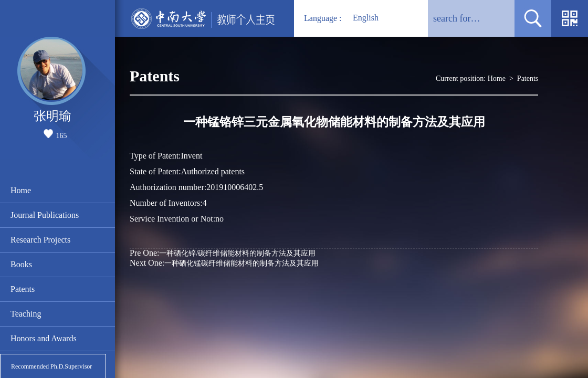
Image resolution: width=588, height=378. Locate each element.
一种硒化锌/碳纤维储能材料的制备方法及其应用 (223, 253)
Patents (23, 289)
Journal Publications (45, 215)
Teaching (26, 314)
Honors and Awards (44, 338)
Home (21, 190)
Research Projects (40, 240)
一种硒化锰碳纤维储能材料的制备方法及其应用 (224, 263)
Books (21, 264)
